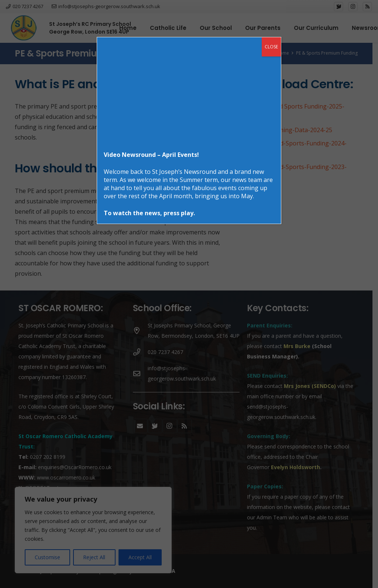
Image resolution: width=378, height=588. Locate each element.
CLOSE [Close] (271, 47)
